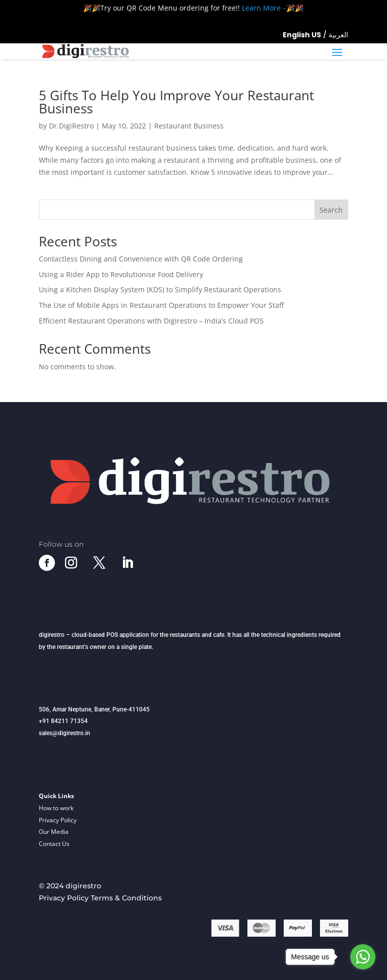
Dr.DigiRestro (71, 126)
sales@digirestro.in (64, 733)
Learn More (261, 8)
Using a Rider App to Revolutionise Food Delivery (121, 274)
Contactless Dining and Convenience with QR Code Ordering (141, 259)
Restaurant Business (189, 126)
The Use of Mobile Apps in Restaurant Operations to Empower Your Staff (161, 305)
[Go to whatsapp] (363, 957)
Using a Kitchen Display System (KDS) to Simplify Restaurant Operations (160, 289)
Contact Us (54, 844)
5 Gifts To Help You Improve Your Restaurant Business (176, 102)
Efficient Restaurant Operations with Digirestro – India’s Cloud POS (151, 321)
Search (331, 210)
